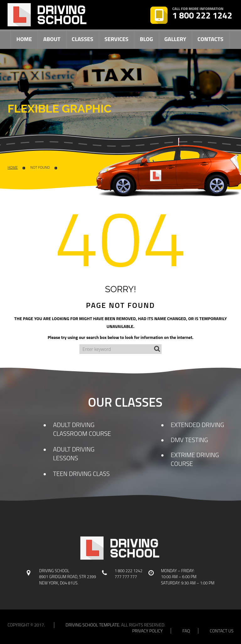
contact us (222, 631)
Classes (83, 39)
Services (116, 39)
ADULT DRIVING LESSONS (74, 454)
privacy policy (147, 631)
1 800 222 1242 (202, 16)
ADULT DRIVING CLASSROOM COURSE (82, 429)
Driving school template (92, 625)
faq (186, 631)
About (52, 39)
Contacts (210, 39)
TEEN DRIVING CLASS (81, 474)
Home (24, 39)
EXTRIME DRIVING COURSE (195, 459)
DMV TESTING (189, 440)
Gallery (175, 39)
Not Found (40, 167)
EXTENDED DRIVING (197, 425)
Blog (146, 39)
